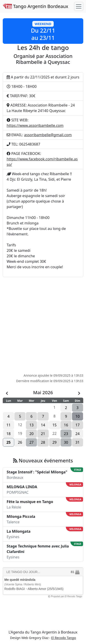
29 (54, 442)
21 (43, 434)
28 (43, 442)
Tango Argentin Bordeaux (35, 6)
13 (31, 425)
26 (20, 442)
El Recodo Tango (64, 638)
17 (78, 425)
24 (78, 434)
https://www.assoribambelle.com (35, 125)
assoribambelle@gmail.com (48, 135)
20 (31, 434)
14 (43, 425)
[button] (43, 31)
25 (8, 442)
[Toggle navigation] (79, 6)
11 (8, 425)
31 (78, 442)
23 (66, 434)
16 (66, 425)
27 (31, 442)
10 (78, 416)
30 (66, 442)
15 (54, 425)
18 (8, 434)
